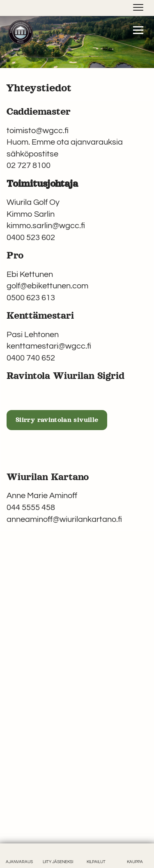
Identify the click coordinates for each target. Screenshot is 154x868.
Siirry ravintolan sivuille (57, 420)
